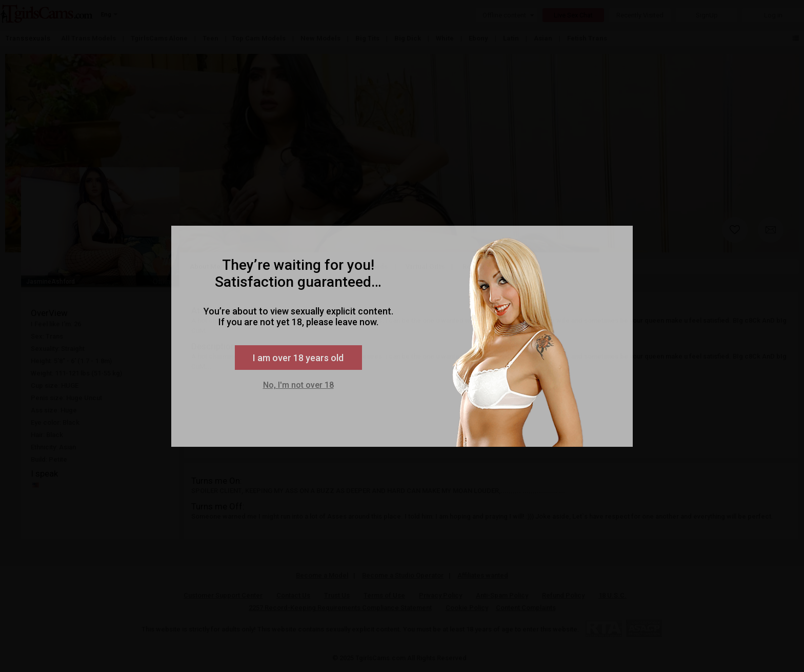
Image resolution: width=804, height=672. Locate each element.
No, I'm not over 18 (298, 385)
